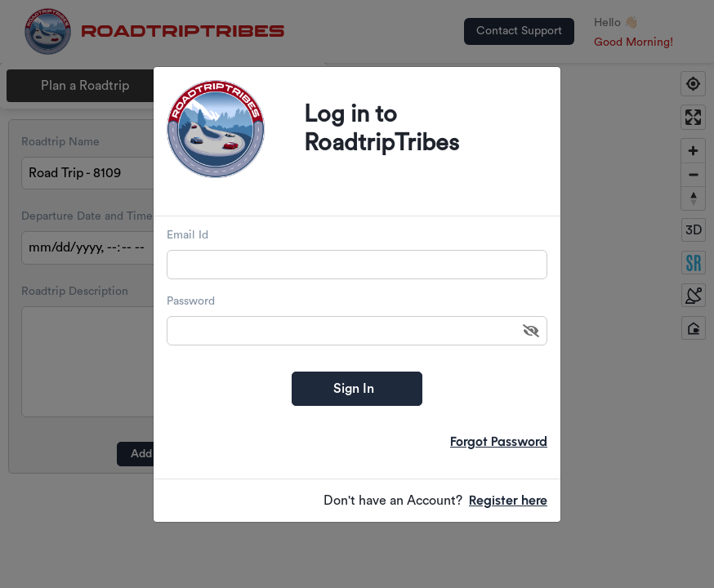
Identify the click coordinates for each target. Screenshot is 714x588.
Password (191, 301)
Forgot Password (499, 441)
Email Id (187, 235)
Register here (508, 500)
